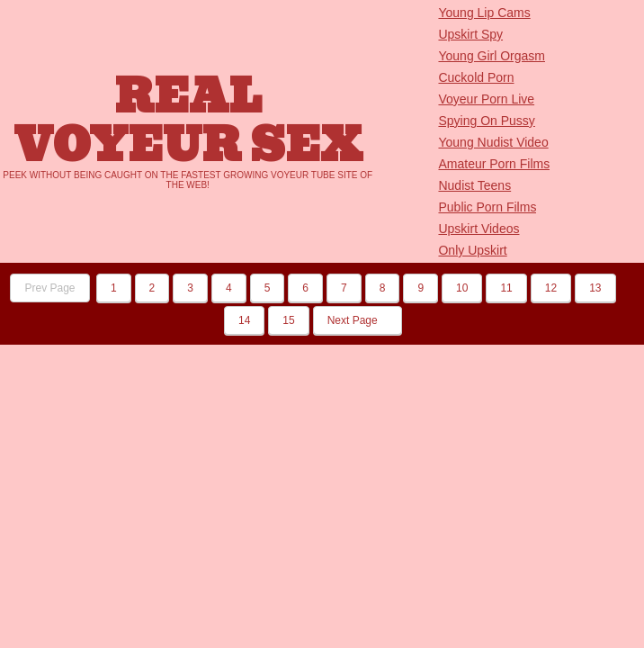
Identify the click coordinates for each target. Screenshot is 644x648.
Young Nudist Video (493, 142)
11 (506, 288)
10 (462, 288)
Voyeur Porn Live (486, 99)
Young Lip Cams (484, 13)
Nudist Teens (474, 185)
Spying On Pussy (486, 121)
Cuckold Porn (476, 77)
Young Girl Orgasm (492, 56)
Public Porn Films (487, 207)
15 (288, 320)
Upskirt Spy (470, 34)
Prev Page (49, 288)
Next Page (358, 320)
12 (551, 288)
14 (244, 320)
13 (595, 288)
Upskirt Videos (479, 229)
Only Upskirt (472, 250)
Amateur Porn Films (494, 164)
